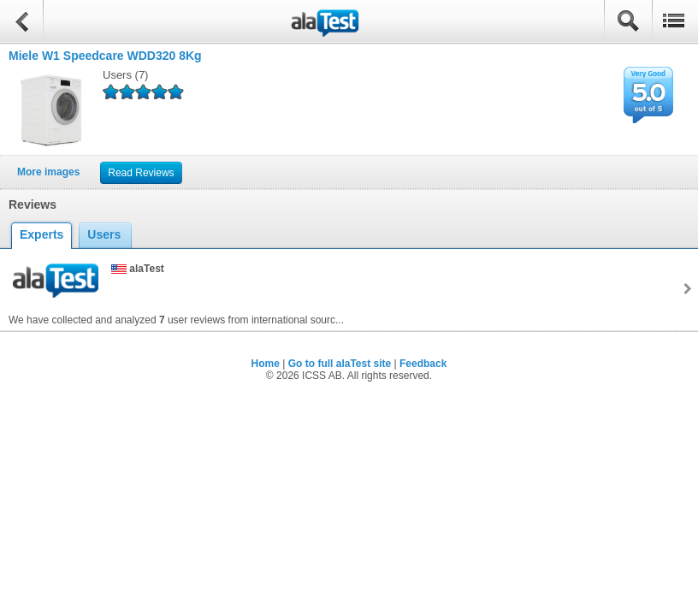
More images (48, 172)
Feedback (423, 364)
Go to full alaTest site (340, 364)
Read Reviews (141, 173)
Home (266, 364)
